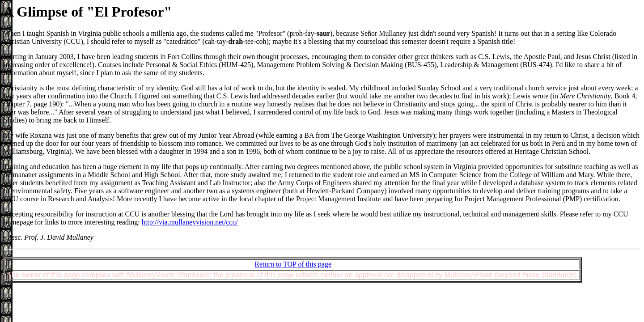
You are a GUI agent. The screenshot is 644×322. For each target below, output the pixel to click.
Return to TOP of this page (293, 264)
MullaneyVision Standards (168, 275)
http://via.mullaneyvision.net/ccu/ (190, 222)
